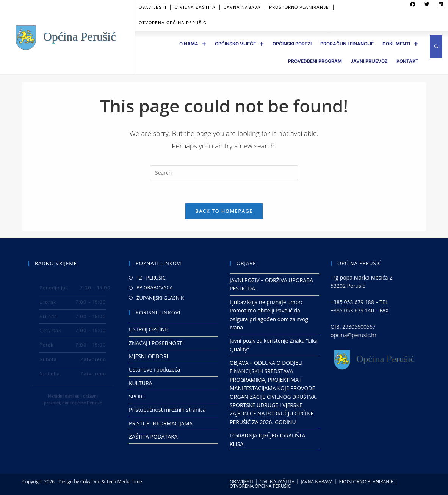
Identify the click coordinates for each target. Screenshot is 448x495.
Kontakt (407, 61)
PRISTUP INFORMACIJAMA (161, 423)
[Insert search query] (224, 173)
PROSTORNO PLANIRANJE (366, 482)
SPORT (137, 396)
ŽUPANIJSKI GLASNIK (160, 298)
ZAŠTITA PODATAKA (153, 436)
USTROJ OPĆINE (148, 329)
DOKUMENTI (400, 44)
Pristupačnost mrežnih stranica (167, 410)
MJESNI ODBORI (148, 356)
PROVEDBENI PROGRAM (315, 61)
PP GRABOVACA (155, 287)
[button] (436, 47)
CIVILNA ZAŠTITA (277, 482)
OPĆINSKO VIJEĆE (239, 44)
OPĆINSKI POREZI (292, 44)
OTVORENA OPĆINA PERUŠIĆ (173, 18)
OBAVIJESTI (241, 482)
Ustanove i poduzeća (154, 369)
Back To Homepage (224, 211)
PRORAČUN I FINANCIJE (347, 44)
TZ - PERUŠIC (151, 278)
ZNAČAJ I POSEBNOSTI (156, 343)
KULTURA (141, 383)
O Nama (193, 44)
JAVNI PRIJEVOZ (369, 61)
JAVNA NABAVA (316, 482)
